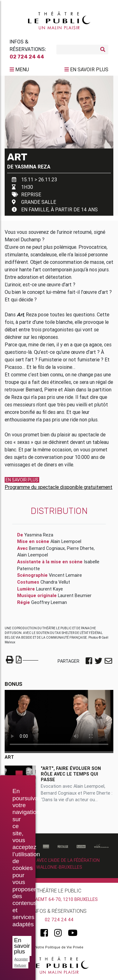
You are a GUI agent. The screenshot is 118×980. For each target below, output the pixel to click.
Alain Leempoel (66, 541)
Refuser (20, 965)
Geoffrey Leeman (49, 602)
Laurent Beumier (75, 596)
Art (9, 757)
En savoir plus (22, 946)
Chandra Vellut (55, 582)
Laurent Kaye (50, 589)
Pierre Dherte (80, 548)
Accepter (21, 959)
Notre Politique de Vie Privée (59, 947)
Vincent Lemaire (65, 575)
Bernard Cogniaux (47, 548)
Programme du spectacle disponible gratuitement (59, 487)
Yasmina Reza (33, 167)
